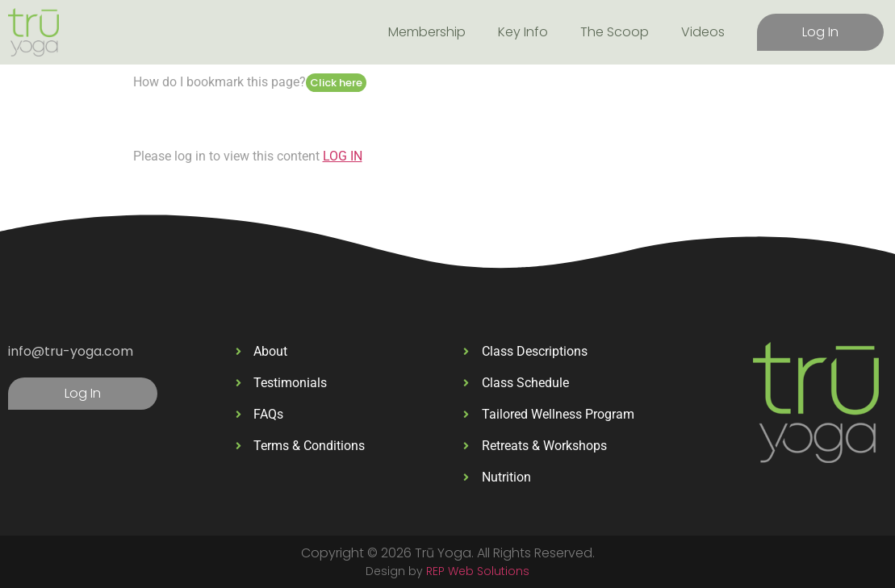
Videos (703, 32)
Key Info (523, 32)
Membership (427, 32)
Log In (820, 32)
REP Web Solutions (478, 571)
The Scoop (615, 32)
